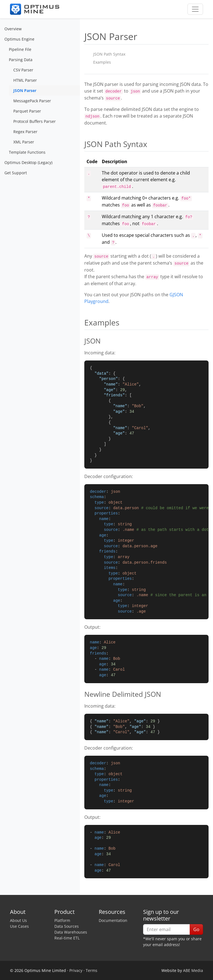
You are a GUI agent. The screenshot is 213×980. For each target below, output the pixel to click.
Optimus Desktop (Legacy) (28, 162)
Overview (13, 29)
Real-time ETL (67, 938)
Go (196, 929)
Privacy (76, 970)
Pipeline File (20, 49)
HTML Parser (25, 80)
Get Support (16, 173)
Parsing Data (21, 60)
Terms (92, 970)
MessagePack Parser (32, 101)
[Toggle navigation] (195, 9)
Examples (102, 62)
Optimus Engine (19, 39)
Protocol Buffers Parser (35, 121)
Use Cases (19, 926)
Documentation (113, 920)
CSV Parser (23, 70)
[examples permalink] (82, 323)
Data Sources (67, 926)
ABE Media (193, 970)
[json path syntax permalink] (82, 144)
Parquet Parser (27, 111)
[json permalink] (82, 341)
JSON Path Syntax (109, 54)
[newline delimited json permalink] (82, 694)
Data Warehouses (71, 932)
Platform (62, 920)
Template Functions (27, 152)
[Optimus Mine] (35, 9)
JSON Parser (25, 90)
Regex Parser (25, 132)
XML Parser (24, 142)
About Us (18, 920)
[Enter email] (167, 929)
